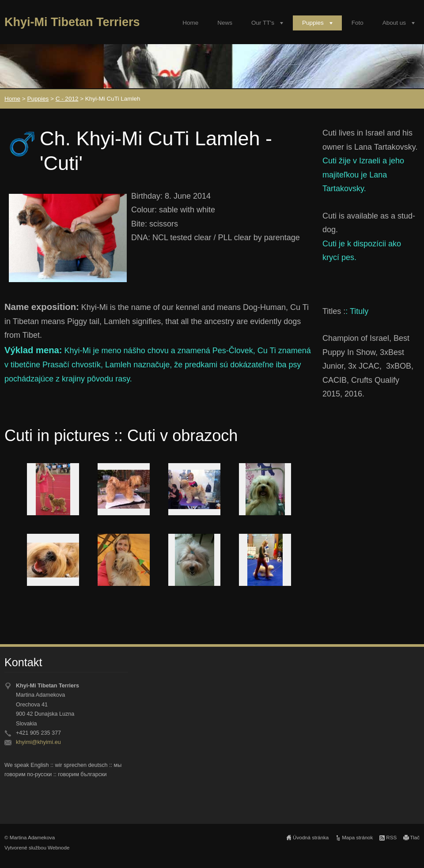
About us (394, 23)
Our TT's (263, 23)
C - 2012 (67, 99)
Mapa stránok (357, 838)
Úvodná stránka (311, 838)
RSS (391, 838)
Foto (358, 23)
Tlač (415, 838)
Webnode (59, 848)
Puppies (313, 23)
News (225, 23)
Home (190, 23)
